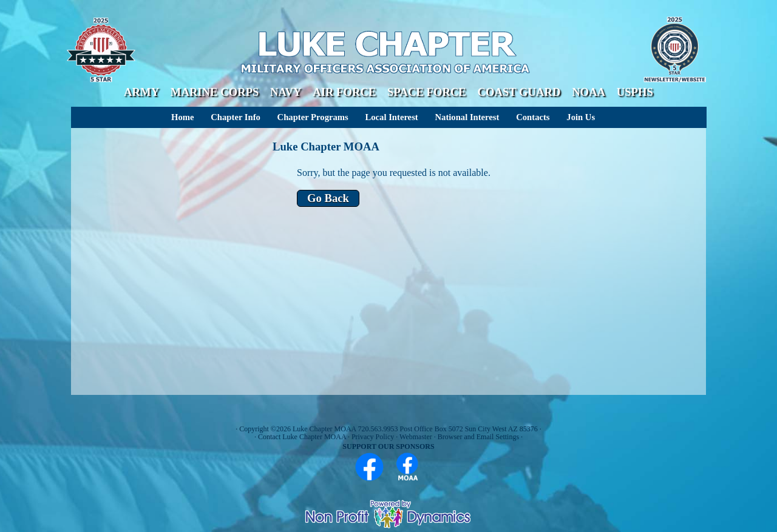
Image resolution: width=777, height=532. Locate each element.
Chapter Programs (313, 117)
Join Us (581, 117)
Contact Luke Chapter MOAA (302, 437)
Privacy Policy (373, 437)
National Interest (467, 117)
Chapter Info (236, 117)
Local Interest (391, 117)
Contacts (533, 117)
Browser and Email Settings (478, 437)
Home (182, 117)
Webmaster (416, 437)
